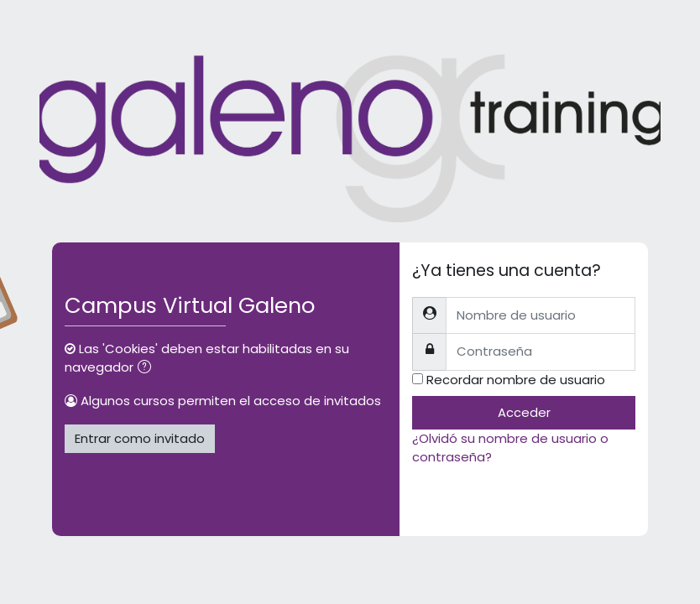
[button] (148, 368)
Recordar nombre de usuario (516, 380)
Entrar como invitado (140, 438)
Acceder (524, 412)
